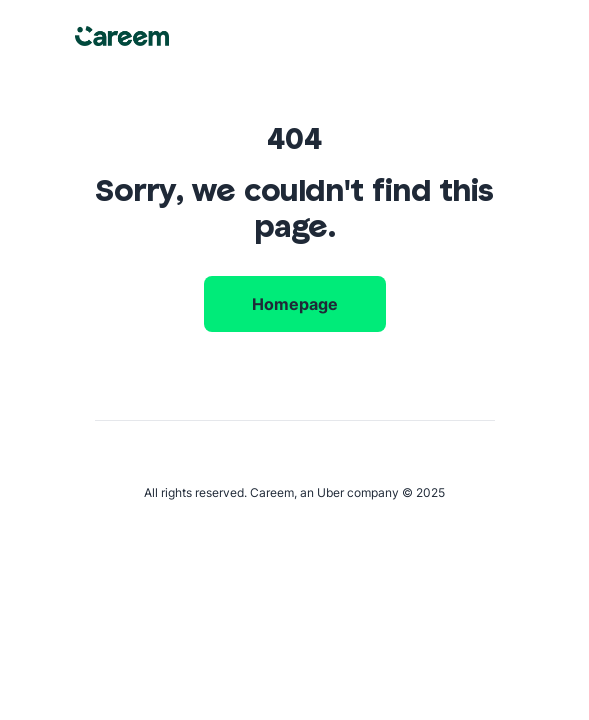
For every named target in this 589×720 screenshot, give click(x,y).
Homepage (295, 304)
